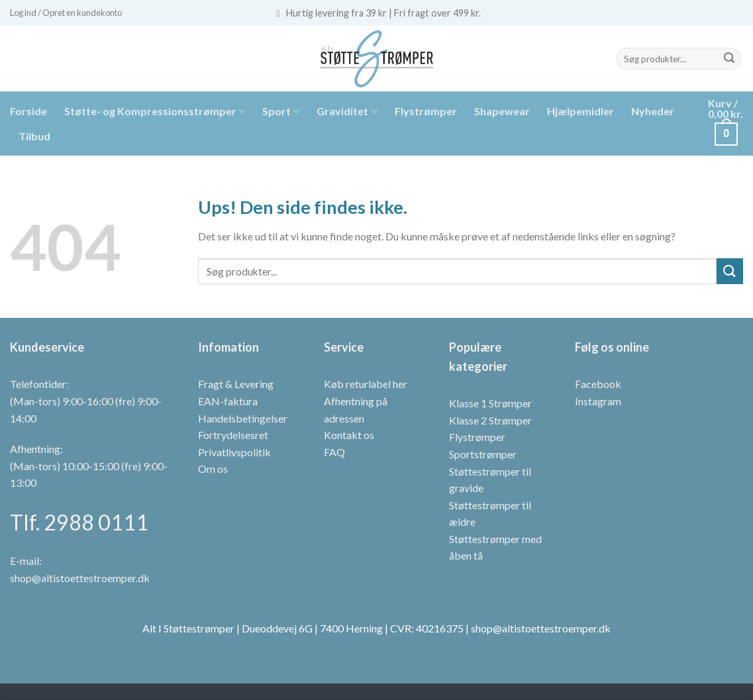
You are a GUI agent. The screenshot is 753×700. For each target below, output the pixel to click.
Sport (281, 111)
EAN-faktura (228, 401)
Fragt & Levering (236, 384)
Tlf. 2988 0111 (79, 522)
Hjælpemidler (580, 111)
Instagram (598, 401)
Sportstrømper (483, 454)
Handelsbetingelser (243, 418)
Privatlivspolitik (234, 452)
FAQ (334, 452)
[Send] (729, 59)
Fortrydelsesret (233, 435)
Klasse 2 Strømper (490, 420)
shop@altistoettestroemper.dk (80, 578)
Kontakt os (349, 435)
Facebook (598, 384)
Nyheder (653, 111)
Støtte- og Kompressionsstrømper (155, 111)
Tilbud (34, 136)
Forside (28, 111)
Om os (213, 469)
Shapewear (502, 111)
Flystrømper (426, 111)
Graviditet (347, 111)
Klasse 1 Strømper (490, 403)
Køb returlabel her (366, 384)
